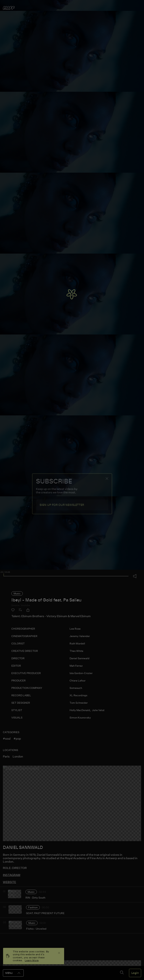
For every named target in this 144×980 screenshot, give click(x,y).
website (9, 882)
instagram (12, 875)
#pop (17, 739)
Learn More (32, 960)
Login (135, 973)
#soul (7, 739)
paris (6, 756)
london (18, 756)
